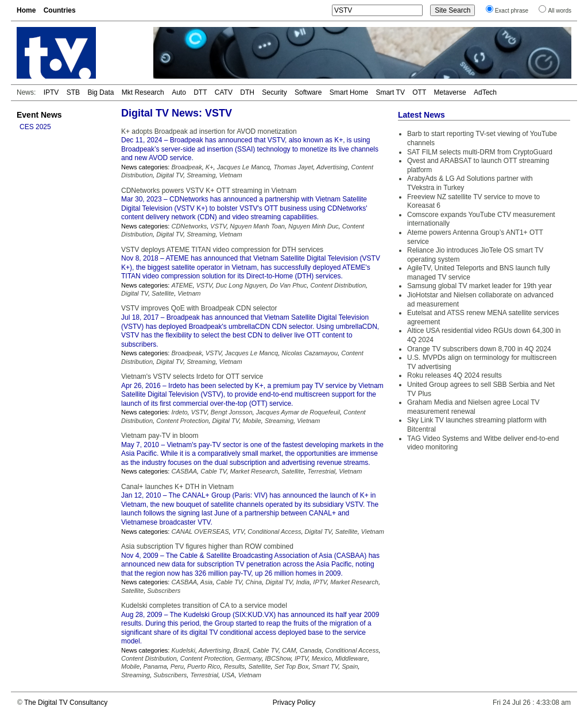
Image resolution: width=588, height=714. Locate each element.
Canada (311, 650)
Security (274, 92)
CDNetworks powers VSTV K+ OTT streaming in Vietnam (209, 191)
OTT (419, 92)
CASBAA (184, 471)
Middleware (351, 658)
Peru (177, 666)
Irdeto (179, 412)
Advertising (332, 167)
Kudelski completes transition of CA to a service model (204, 606)
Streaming (201, 175)
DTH (247, 92)
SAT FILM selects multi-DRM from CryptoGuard (480, 152)
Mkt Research (143, 92)
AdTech (485, 92)
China (254, 582)
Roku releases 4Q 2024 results (454, 375)
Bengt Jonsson (232, 412)
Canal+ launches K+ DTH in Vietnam (177, 487)
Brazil (241, 650)
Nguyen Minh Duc (313, 226)
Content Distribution (338, 285)
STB (73, 92)
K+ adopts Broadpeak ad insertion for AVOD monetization (209, 131)
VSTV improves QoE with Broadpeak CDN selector (199, 308)
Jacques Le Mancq (243, 167)
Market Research (254, 471)
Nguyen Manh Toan (257, 226)
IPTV (51, 92)
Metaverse (450, 92)
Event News (39, 115)
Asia (206, 582)
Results (235, 666)
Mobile (252, 421)
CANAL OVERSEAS (200, 531)
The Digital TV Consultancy (66, 703)
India (303, 582)
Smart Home (349, 92)
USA (228, 675)
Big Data (100, 92)
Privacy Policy (294, 703)
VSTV (218, 226)
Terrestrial (322, 471)
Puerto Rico (204, 666)
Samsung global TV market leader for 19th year (479, 286)
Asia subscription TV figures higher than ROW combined (207, 546)
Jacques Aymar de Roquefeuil (298, 412)
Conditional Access (274, 531)
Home (26, 10)
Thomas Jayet (293, 167)
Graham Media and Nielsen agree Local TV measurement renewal (473, 407)
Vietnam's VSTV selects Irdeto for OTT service (192, 377)
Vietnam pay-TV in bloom (160, 436)
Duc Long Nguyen (241, 285)
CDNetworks (189, 226)
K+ (210, 167)
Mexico (322, 658)
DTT (200, 92)
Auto (179, 92)
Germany (249, 658)
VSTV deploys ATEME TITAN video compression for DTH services (222, 250)
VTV (239, 531)
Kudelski (183, 650)
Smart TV (390, 92)
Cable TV (213, 471)
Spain (350, 666)
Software (308, 92)
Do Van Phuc (288, 285)
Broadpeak (186, 167)
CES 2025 (35, 127)
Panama (155, 666)
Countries (60, 10)
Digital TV (170, 175)
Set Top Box (292, 666)
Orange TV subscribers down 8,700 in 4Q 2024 (479, 349)
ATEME (182, 285)
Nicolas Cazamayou (310, 353)
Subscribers (164, 591)
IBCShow (278, 658)
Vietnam (230, 175)
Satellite (163, 293)
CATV (224, 92)
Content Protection (182, 421)
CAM (289, 650)
